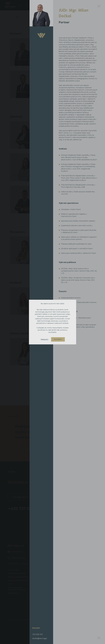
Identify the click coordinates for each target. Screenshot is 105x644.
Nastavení (45, 339)
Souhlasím (58, 339)
